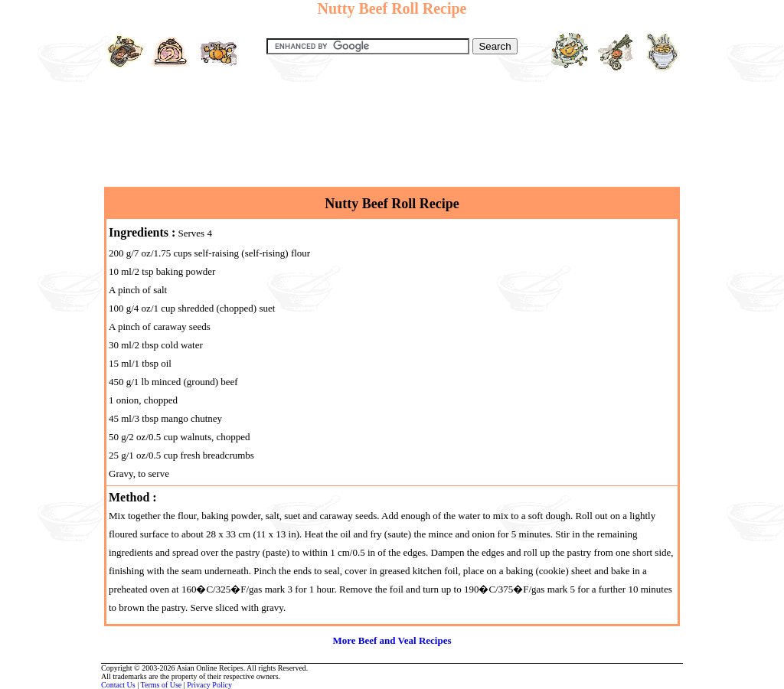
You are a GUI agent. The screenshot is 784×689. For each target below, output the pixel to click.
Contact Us (118, 685)
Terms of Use (162, 685)
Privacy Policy (209, 685)
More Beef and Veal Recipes (392, 640)
